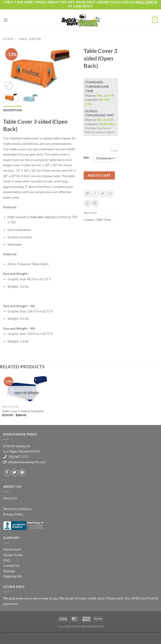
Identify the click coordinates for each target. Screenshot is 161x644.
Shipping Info (13, 576)
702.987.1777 (18, 457)
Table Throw (29, 39)
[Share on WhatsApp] (88, 194)
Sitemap (9, 571)
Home (8, 39)
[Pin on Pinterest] (88, 203)
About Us (10, 498)
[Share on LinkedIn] (95, 203)
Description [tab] (12, 110)
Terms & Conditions (17, 509)
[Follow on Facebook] (7, 473)
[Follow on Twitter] (15, 473)
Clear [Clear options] (114, 151)
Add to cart (99, 175)
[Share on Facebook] (95, 194)
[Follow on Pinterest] (22, 473)
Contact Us (11, 565)
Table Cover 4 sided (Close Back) (23, 411)
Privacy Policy (13, 514)
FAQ (6, 560)
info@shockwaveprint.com (27, 462)
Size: (86, 158)
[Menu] (6, 20)
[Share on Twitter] (103, 194)
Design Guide (13, 555)
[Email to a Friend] (110, 194)
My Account (12, 549)
